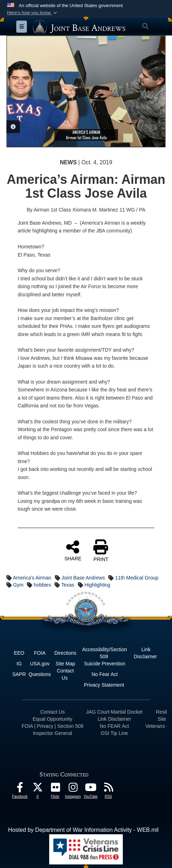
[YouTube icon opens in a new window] (91, 789)
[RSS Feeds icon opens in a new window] (108, 789)
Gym (18, 585)
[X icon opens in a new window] (38, 789)
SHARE (73, 550)
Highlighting (98, 585)
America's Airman (32, 578)
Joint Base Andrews (83, 578)
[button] (33, 13)
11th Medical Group (137, 578)
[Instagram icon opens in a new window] (73, 789)
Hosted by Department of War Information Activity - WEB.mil (83, 830)
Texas (68, 585)
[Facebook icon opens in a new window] (20, 789)
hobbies (42, 585)
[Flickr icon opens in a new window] (55, 789)
